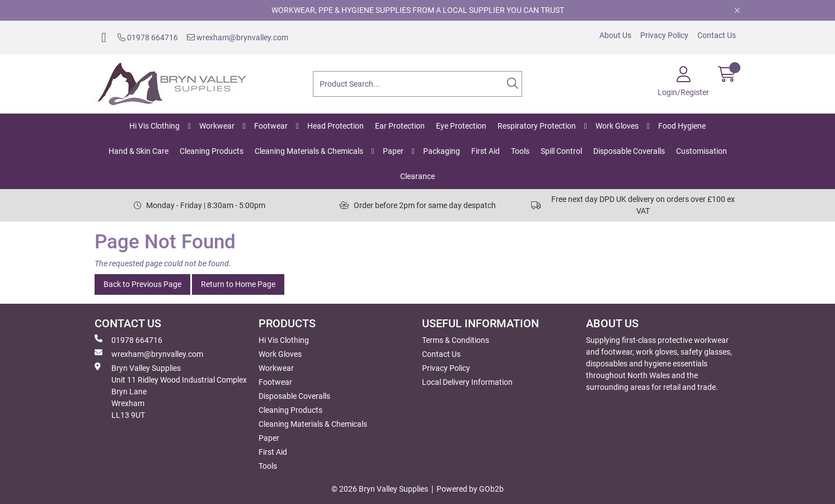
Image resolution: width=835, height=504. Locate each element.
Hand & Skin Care (139, 151)
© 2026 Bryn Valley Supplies (380, 489)
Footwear (271, 126)
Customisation (702, 151)
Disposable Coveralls (629, 151)
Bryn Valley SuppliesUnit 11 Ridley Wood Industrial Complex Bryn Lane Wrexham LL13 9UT (171, 391)
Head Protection (336, 126)
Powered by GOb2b (470, 489)
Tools (520, 151)
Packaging (442, 151)
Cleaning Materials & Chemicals (309, 151)
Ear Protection (400, 126)
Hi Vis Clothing (154, 126)
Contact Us (717, 35)
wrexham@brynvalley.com (238, 37)
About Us (615, 35)
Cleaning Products (212, 151)
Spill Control (561, 151)
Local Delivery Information (467, 382)
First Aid (485, 151)
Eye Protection (461, 126)
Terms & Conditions (456, 340)
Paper (393, 151)
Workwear (217, 126)
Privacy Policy (664, 35)
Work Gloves (617, 126)
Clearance (417, 176)
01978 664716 (148, 37)
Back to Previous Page (142, 284)
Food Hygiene (682, 126)
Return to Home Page (238, 284)
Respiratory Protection (537, 126)
